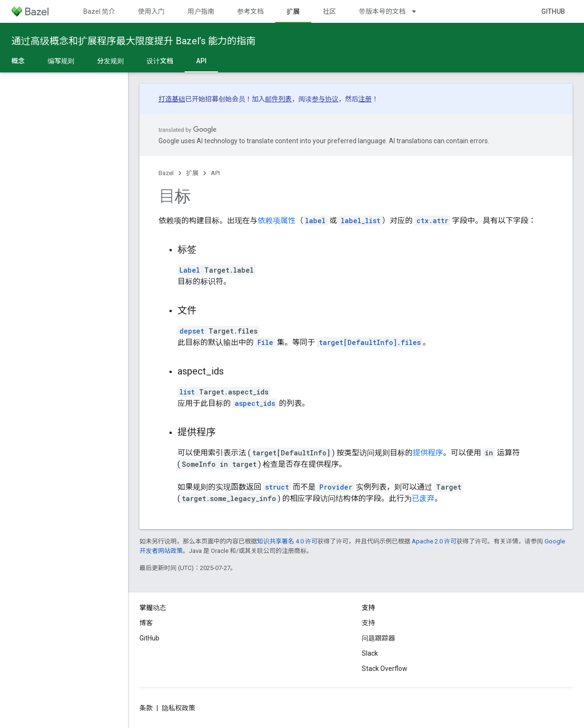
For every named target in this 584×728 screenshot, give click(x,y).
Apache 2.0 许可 (434, 541)
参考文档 (250, 11)
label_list (361, 221)
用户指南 (201, 11)
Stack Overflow (385, 669)
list (187, 392)
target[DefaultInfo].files (370, 342)
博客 (146, 623)
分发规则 (110, 61)
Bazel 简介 (99, 11)
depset (192, 331)
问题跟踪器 (378, 638)
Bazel (166, 173)
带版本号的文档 (382, 11)
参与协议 (325, 99)
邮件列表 (278, 99)
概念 (18, 61)
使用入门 (151, 11)
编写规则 (61, 61)
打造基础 (172, 99)
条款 (146, 708)
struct (277, 487)
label (315, 221)
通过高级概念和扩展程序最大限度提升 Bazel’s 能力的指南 (134, 41)
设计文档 (160, 61)
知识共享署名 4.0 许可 (287, 541)
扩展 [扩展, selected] (293, 11)
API (215, 173)
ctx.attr (432, 221)
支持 (368, 623)
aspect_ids (255, 403)
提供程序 (428, 453)
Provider (336, 487)
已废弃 (423, 498)
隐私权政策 (178, 708)
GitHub (553, 11)
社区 (329, 11)
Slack (370, 653)
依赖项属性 (277, 221)
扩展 (192, 173)
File (265, 342)
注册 (365, 99)
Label (190, 270)
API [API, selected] (201, 61)
